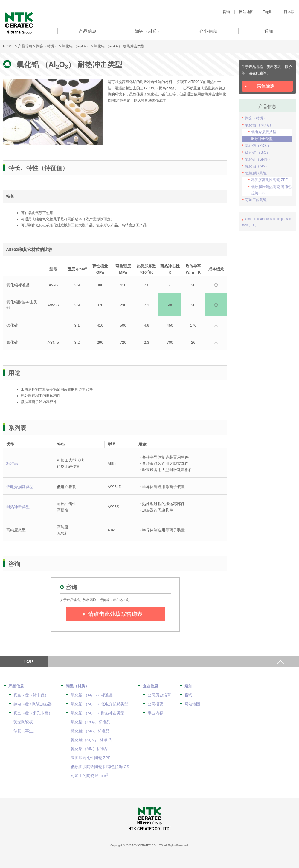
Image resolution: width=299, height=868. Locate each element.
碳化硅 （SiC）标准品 (90, 731)
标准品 (12, 464)
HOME (8, 46)
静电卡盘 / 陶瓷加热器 (33, 704)
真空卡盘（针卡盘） (31, 695)
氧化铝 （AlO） (76, 46)
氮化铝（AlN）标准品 (90, 749)
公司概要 (155, 704)
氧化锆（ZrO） (258, 146)
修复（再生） (25, 731)
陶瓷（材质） (47, 46)
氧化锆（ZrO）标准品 (91, 722)
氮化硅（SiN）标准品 (91, 740)
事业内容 (155, 713)
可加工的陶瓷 (256, 200)
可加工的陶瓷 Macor (90, 776)
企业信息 (150, 686)
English (269, 12)
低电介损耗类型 (20, 487)
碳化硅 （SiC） (258, 152)
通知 (188, 686)
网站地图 (246, 12)
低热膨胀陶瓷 (256, 173)
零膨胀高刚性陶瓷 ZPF (269, 180)
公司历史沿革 (159, 695)
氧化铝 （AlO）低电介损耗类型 (100, 704)
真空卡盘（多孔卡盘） (33, 713)
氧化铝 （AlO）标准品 (92, 695)
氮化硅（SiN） (258, 159)
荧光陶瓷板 (23, 722)
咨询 (226, 12)
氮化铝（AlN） (257, 166)
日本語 (289, 12)
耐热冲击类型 (18, 507)
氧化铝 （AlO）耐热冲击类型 (98, 713)
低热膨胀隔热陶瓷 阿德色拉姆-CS (271, 190)
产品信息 (25, 46)
